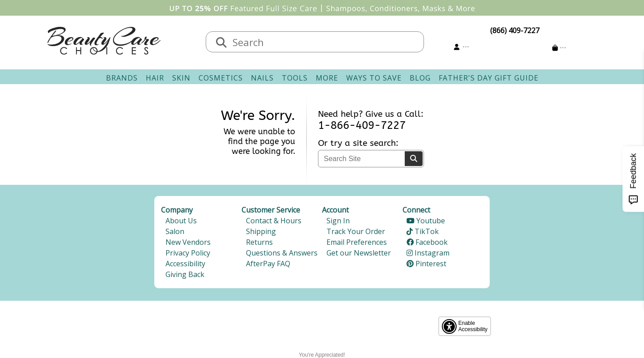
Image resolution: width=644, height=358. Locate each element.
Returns (259, 242)
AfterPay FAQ (268, 264)
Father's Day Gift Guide (489, 78)
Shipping (261, 231)
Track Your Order (356, 231)
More (327, 78)
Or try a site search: (358, 143)
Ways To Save (374, 78)
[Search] (221, 43)
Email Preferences (357, 242)
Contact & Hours (274, 221)
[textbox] (324, 42)
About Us (181, 221)
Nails (262, 78)
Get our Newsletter (359, 253)
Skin (181, 78)
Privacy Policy (188, 253)
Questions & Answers (282, 253)
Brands (122, 78)
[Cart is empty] (559, 48)
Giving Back (185, 274)
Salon (175, 231)
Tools (295, 78)
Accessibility (185, 264)
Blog (420, 78)
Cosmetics (221, 78)
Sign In (338, 221)
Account (335, 210)
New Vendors (188, 242)
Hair (155, 78)
